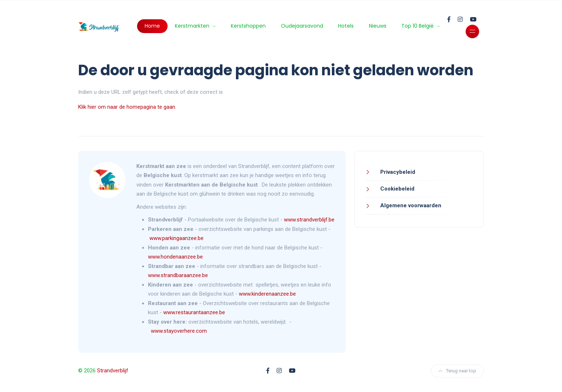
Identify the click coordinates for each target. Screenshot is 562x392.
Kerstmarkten (193, 26)
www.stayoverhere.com (179, 331)
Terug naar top (457, 371)
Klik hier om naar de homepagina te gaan (127, 107)
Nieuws (378, 26)
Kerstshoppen (248, 26)
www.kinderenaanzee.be (267, 294)
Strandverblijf (113, 371)
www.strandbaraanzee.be (178, 275)
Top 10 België (418, 26)
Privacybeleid (397, 172)
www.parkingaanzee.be (177, 238)
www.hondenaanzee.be (175, 257)
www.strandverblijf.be (309, 220)
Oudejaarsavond (302, 26)
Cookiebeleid (397, 189)
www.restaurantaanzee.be (194, 312)
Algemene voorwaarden (410, 205)
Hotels (346, 26)
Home (152, 26)
